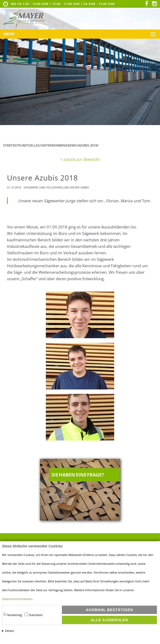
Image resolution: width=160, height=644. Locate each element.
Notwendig (15, 615)
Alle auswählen (109, 620)
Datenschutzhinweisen (17, 599)
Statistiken (36, 615)
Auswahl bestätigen (109, 610)
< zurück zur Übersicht (80, 159)
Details (9, 631)
